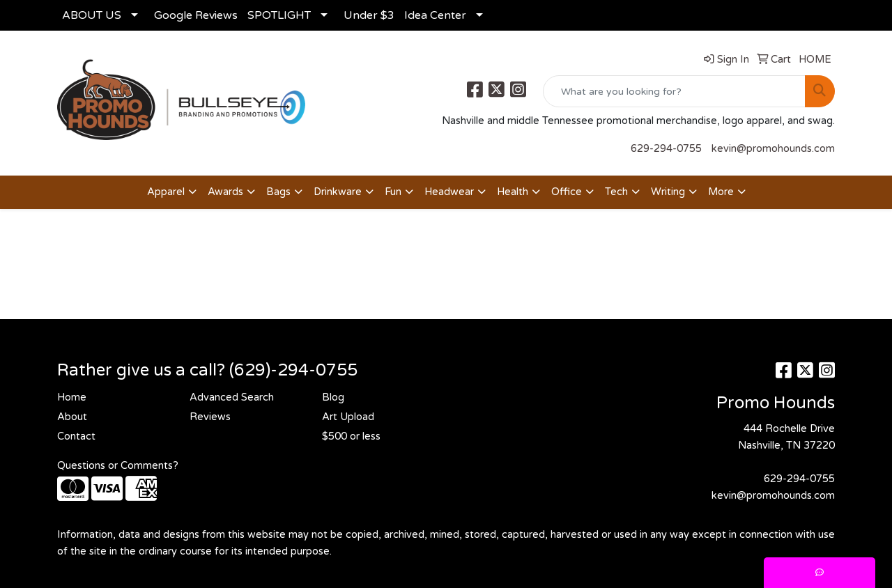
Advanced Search (232, 397)
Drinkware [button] (338, 192)
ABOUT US (92, 15)
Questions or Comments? (118, 466)
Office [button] (567, 192)
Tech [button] (616, 192)
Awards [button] (225, 192)
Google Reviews (196, 15)
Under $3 (369, 15)
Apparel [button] (166, 192)
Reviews (210, 417)
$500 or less (351, 436)
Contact (76, 436)
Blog (333, 397)
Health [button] (513, 192)
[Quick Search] (674, 91)
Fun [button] (393, 192)
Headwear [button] (449, 192)
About (72, 417)
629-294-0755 (666, 149)
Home (72, 397)
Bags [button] (278, 192)
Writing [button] (668, 192)
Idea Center (435, 15)
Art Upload (348, 417)
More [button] (721, 192)
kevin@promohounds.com (773, 149)
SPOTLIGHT (279, 15)
